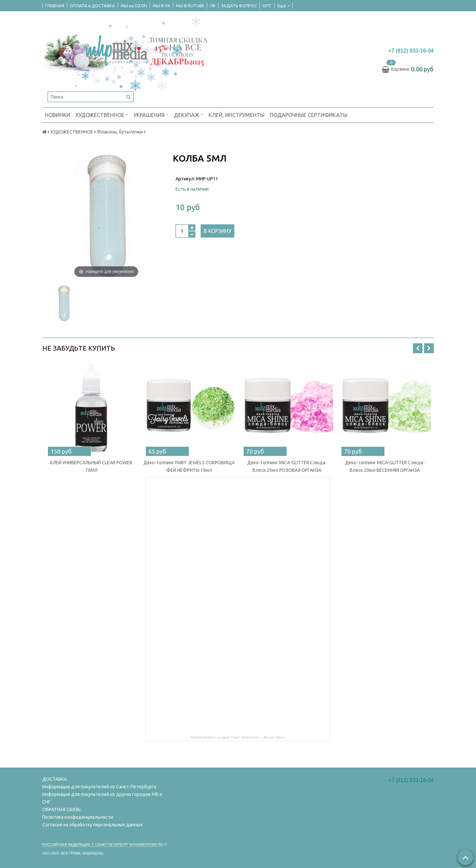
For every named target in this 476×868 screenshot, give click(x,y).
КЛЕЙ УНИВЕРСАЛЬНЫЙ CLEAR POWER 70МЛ (91, 466)
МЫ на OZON (134, 6)
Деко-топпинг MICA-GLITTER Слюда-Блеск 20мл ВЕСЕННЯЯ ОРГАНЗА (385, 466)
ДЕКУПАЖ (189, 114)
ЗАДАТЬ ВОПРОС (239, 6)
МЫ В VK (161, 6)
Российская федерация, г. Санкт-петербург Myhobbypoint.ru (103, 845)
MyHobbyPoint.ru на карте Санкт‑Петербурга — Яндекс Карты (238, 737)
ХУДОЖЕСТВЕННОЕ (102, 114)
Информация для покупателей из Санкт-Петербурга (99, 787)
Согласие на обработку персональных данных (92, 825)
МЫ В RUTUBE (190, 6)
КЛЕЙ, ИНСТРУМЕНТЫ (237, 115)
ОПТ (267, 6)
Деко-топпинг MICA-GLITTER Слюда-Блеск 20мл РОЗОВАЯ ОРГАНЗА (287, 466)
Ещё (284, 6)
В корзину (218, 231)
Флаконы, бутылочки (120, 132)
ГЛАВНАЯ (55, 6)
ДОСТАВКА (55, 779)
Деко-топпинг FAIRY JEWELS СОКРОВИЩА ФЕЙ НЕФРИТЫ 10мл (189, 466)
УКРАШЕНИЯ (151, 114)
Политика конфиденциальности (78, 817)
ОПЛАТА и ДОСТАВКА (92, 6)
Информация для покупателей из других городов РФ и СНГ (102, 798)
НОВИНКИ (58, 115)
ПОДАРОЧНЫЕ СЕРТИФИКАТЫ (309, 115)
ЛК (213, 6)
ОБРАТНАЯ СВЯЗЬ (61, 810)
